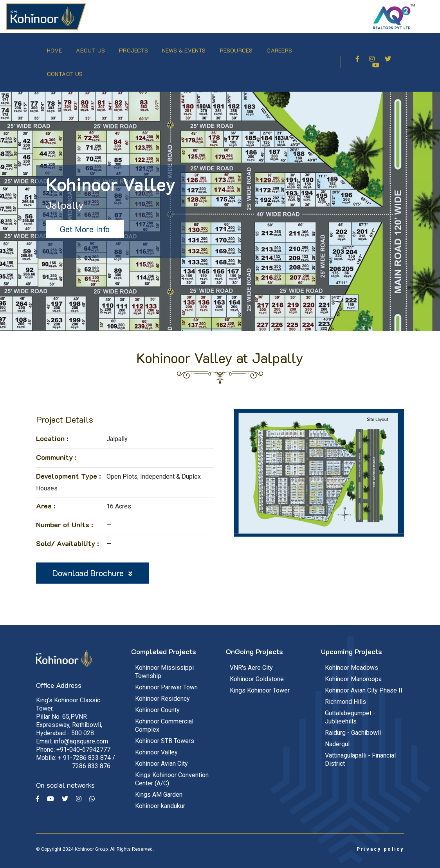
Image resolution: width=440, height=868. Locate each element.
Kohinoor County (157, 703)
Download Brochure (93, 565)
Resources (238, 47)
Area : (46, 498)
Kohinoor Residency (162, 691)
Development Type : (69, 468)
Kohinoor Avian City (161, 756)
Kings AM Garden (159, 787)
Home (57, 47)
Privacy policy (380, 842)
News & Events (186, 47)
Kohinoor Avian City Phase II (364, 683)
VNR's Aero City (251, 660)
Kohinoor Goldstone (257, 672)
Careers (281, 47)
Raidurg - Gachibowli (353, 725)
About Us (93, 47)
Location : (52, 431)
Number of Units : (65, 517)
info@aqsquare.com (81, 734)
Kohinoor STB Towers (165, 733)
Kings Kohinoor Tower (260, 683)
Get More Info (85, 222)
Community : (56, 450)
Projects (136, 47)
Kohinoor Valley (156, 745)
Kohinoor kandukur (160, 798)
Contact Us (67, 70)
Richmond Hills (345, 694)
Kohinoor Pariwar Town (166, 680)
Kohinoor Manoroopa (353, 672)
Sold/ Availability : (68, 536)
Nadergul (337, 737)
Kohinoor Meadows (352, 660)
